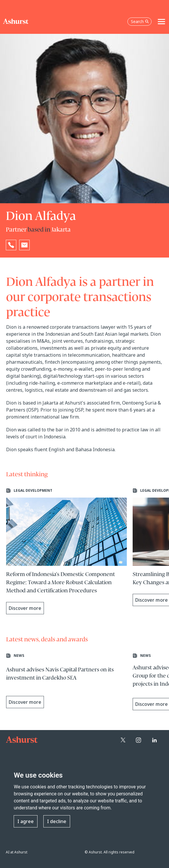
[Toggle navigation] (161, 22)
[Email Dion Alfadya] (24, 245)
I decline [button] (57, 821)
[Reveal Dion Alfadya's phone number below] (11, 245)
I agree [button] (26, 821)
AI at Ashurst (17, 852)
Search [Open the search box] (140, 21)
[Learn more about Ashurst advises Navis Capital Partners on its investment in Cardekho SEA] (67, 682)
